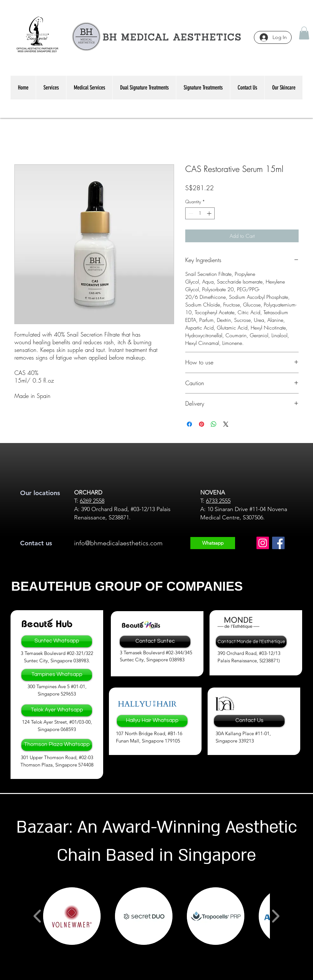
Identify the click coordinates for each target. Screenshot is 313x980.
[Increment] (210, 213)
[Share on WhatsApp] (214, 424)
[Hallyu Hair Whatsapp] (152, 721)
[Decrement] (190, 213)
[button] (304, 33)
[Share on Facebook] (189, 424)
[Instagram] (263, 543)
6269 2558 (92, 501)
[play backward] (38, 916)
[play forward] (275, 916)
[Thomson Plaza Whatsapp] (57, 745)
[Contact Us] (249, 721)
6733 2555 (218, 501)
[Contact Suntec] (155, 642)
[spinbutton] (200, 213)
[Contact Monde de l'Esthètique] (251, 642)
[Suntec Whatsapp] (57, 641)
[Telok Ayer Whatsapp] (57, 710)
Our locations (40, 493)
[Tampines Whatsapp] (57, 675)
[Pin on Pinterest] (202, 424)
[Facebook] (278, 543)
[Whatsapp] (213, 543)
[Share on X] (226, 424)
